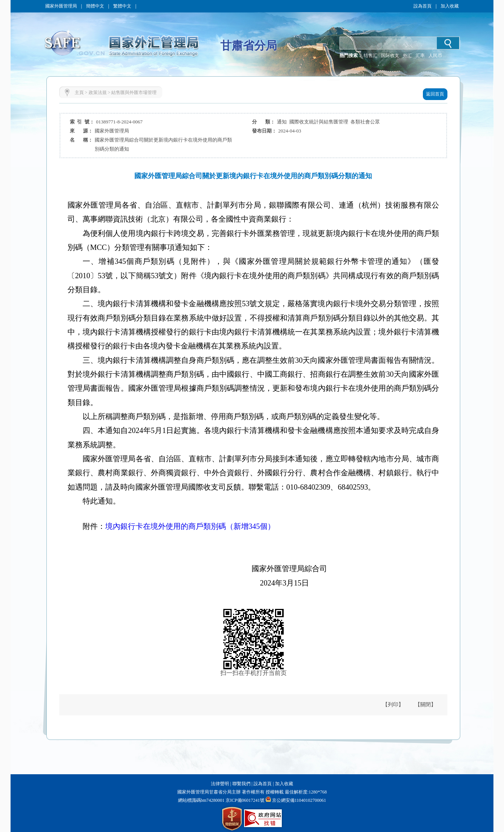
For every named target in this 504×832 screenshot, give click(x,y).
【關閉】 (426, 705)
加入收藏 (450, 6)
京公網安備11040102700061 (299, 800)
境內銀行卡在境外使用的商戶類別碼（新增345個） (190, 526)
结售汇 (370, 55)
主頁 (79, 92)
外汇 (407, 55)
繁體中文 (122, 6)
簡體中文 (95, 6)
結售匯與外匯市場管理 (134, 92)
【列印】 (393, 705)
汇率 (420, 55)
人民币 (435, 55)
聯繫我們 (241, 784)
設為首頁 (423, 6)
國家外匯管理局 (61, 6)
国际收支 (390, 55)
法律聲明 (220, 784)
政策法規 (98, 92)
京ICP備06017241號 (244, 800)
